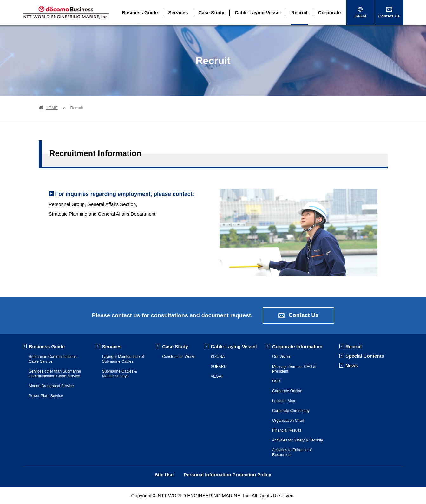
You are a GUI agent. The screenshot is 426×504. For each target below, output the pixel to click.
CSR (276, 381)
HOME (48, 108)
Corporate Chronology (291, 411)
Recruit (299, 13)
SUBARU (219, 367)
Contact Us (298, 315)
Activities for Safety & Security (298, 440)
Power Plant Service (46, 396)
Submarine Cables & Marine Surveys (120, 374)
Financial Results (287, 430)
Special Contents (365, 356)
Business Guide (140, 13)
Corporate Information (297, 346)
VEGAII (217, 376)
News (352, 365)
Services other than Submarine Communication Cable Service (55, 374)
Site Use (164, 475)
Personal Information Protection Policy (228, 475)
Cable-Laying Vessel (258, 13)
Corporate (330, 13)
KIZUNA (218, 357)
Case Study (211, 13)
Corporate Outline (287, 391)
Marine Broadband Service (51, 386)
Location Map (284, 401)
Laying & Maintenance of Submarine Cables (123, 359)
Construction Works (179, 357)
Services (178, 13)
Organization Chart (288, 421)
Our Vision (281, 357)
